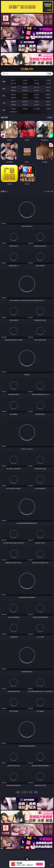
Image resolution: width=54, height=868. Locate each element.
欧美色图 (37, 94)
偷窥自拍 (13, 94)
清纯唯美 (25, 98)
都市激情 (13, 102)
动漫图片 (48, 94)
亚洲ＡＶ (13, 80)
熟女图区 (37, 98)
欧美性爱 (48, 87)
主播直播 (37, 83)
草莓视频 (25, 109)
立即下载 (39, 864)
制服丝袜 (13, 90)
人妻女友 (37, 102)
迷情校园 (13, 105)
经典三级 (25, 90)
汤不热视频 (37, 109)
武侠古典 (48, 102)
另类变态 (48, 90)
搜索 (50, 74)
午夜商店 (13, 109)
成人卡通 (37, 87)
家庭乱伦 (25, 102)
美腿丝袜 (13, 98)
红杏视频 (48, 109)
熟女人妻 (13, 83)
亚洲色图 (25, 94)
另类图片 (48, 98)
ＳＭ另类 (48, 83)
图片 (4, 96)
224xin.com (27, 69)
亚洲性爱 (13, 87)
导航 (4, 110)
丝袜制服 (25, 83)
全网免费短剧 (13, 112)
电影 (4, 89)
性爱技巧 (48, 105)
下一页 (30, 792)
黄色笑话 (37, 105)
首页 (18, 792)
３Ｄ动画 (48, 80)
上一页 (24, 792)
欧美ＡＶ (37, 80)
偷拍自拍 (25, 87)
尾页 (36, 792)
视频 (4, 82)
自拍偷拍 (25, 80)
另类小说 (25, 105)
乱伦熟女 (37, 90)
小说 (4, 103)
